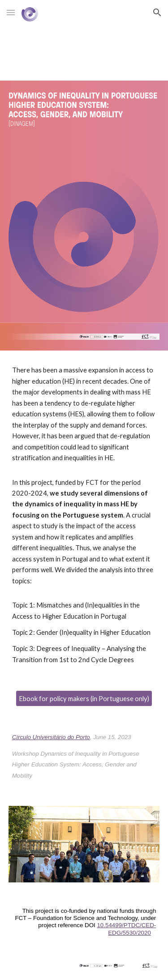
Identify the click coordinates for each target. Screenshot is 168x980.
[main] (84, 515)
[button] (11, 12)
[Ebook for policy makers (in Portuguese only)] (84, 698)
